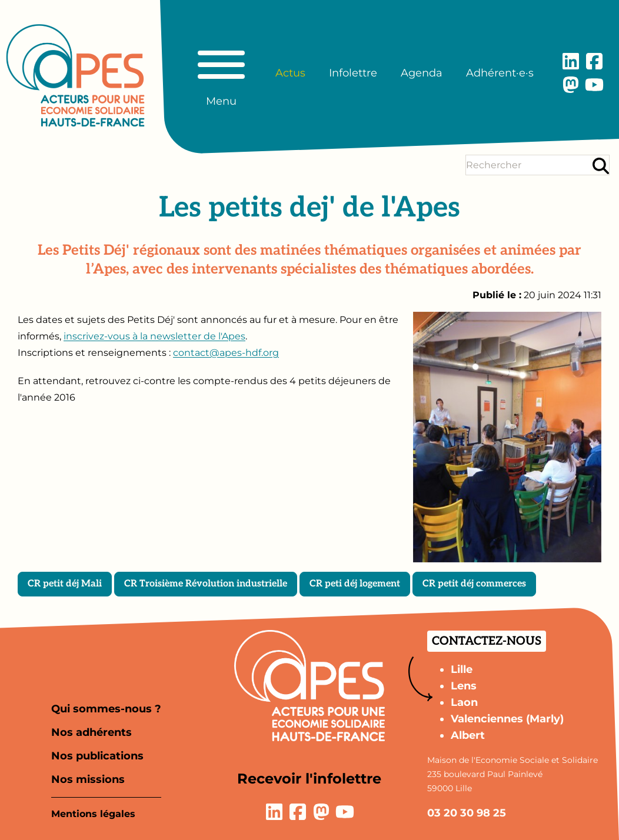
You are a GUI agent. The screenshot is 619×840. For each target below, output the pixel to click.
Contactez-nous (487, 641)
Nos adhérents (91, 732)
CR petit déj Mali (65, 584)
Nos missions (88, 779)
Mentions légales (93, 814)
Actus (290, 73)
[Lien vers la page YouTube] (594, 85)
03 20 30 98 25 (467, 813)
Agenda (422, 73)
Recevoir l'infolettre (309, 779)
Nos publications (97, 756)
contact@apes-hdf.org (226, 353)
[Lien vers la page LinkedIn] (571, 61)
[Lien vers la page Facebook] (594, 61)
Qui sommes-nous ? (106, 709)
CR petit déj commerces (474, 584)
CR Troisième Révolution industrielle (206, 584)
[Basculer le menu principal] (221, 73)
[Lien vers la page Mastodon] (571, 85)
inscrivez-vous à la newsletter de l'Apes (154, 336)
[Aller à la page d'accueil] (75, 75)
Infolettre (353, 73)
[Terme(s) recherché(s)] (528, 165)
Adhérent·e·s (500, 73)
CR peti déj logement (355, 584)
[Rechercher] (601, 166)
